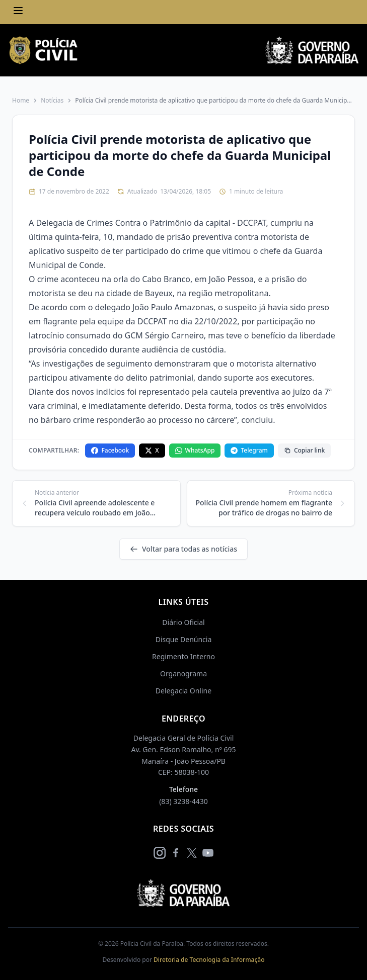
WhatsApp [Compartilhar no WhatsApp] (195, 450)
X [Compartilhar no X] (152, 450)
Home (21, 101)
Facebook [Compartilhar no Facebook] (110, 450)
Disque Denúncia (184, 639)
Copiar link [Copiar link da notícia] (304, 450)
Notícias (52, 101)
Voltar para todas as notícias (183, 549)
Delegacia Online (183, 691)
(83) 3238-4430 (183, 801)
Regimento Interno (183, 656)
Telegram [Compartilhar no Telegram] (249, 450)
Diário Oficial (183, 622)
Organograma (183, 674)
